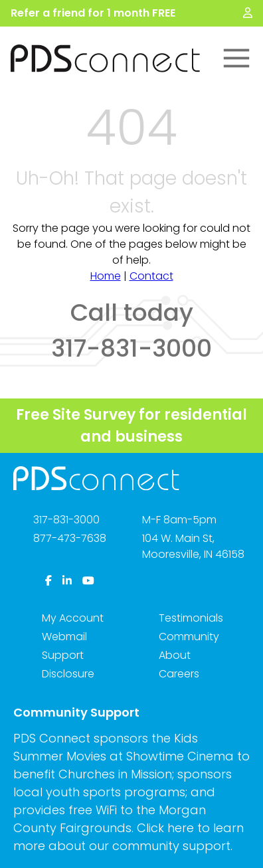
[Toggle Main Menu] (236, 58)
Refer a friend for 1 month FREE (93, 13)
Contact (151, 276)
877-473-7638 (70, 538)
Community (189, 637)
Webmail (64, 637)
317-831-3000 (66, 520)
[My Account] (248, 13)
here (181, 828)
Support (63, 655)
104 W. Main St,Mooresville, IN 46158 (193, 546)
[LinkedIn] (67, 581)
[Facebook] (48, 581)
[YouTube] (88, 581)
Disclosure (68, 674)
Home (106, 276)
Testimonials (191, 618)
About (175, 655)
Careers (179, 674)
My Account (73, 618)
